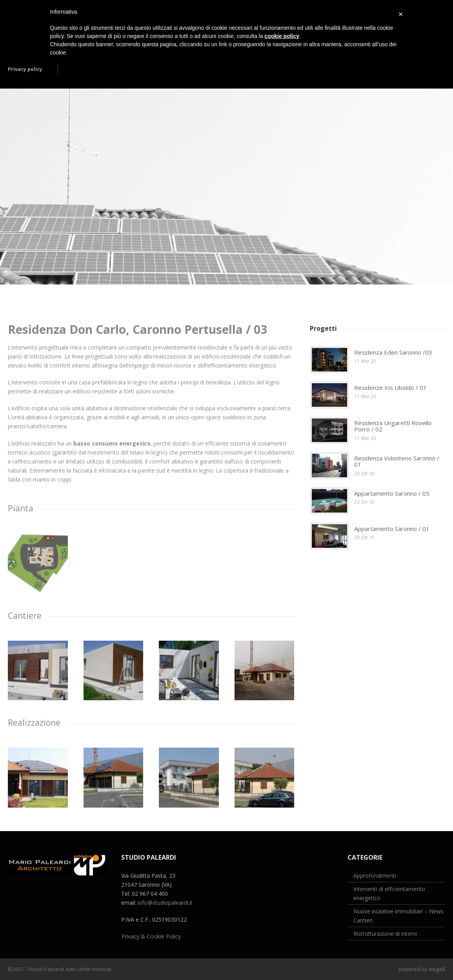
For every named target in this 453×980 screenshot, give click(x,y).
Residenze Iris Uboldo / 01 (390, 388)
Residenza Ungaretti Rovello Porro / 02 (393, 426)
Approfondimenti (375, 876)
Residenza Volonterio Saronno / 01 (397, 461)
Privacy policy (25, 69)
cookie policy (282, 36)
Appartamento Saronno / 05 (392, 493)
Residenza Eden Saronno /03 (393, 352)
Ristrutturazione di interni (385, 934)
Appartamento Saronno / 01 (392, 529)
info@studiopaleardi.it (165, 903)
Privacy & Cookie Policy (151, 936)
